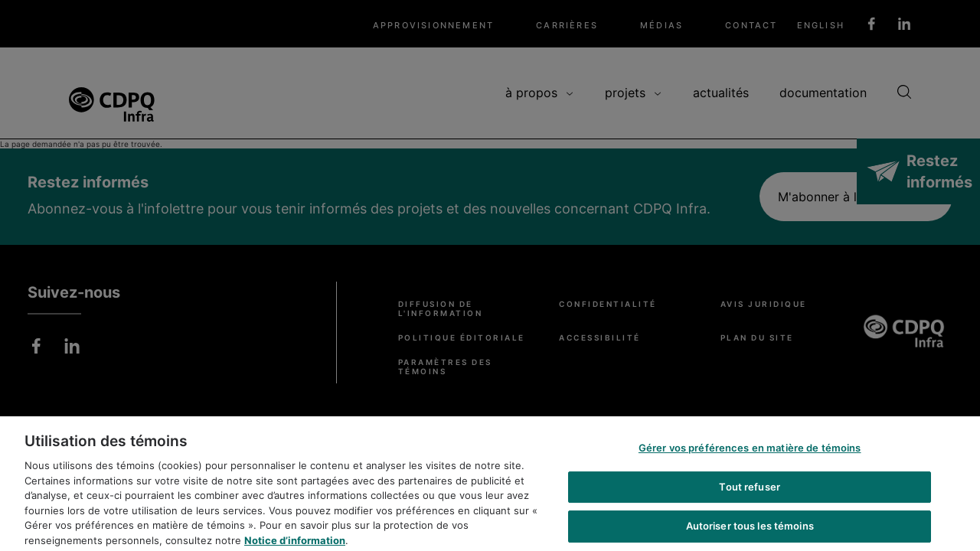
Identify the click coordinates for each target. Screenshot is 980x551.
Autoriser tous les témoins (750, 533)
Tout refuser (750, 494)
